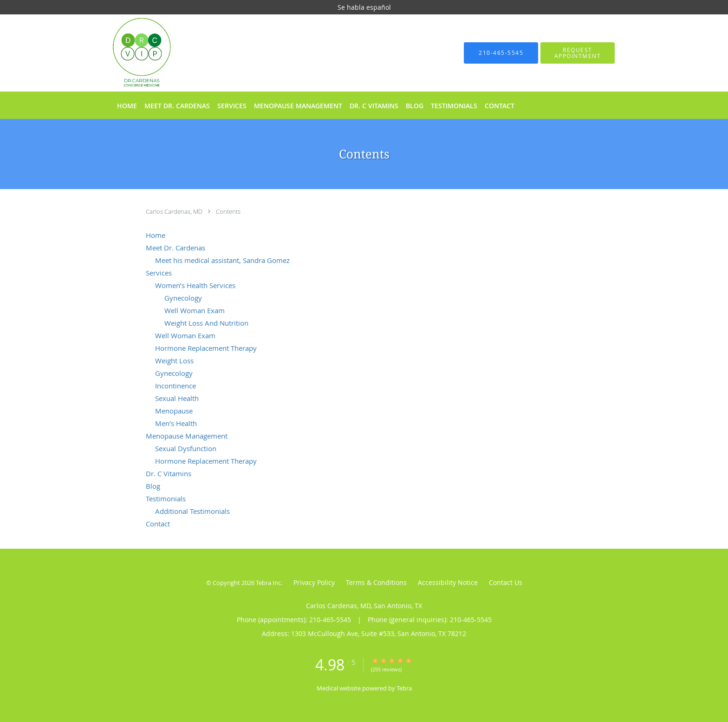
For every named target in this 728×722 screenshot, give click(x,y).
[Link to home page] (128, 53)
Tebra (404, 688)
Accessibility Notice (448, 582)
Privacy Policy (314, 582)
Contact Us (506, 582)
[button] (578, 53)
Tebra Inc (268, 583)
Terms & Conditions (376, 582)
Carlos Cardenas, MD (175, 211)
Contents (228, 211)
